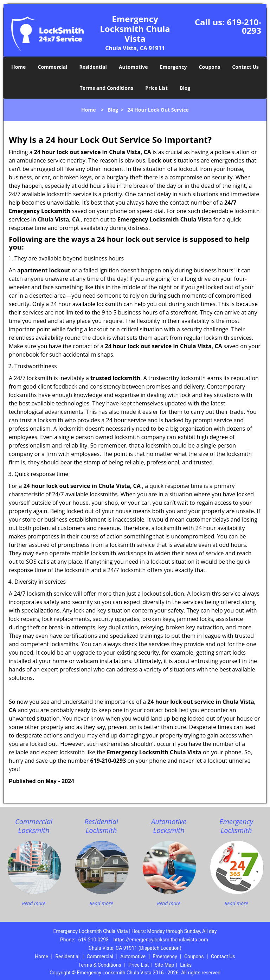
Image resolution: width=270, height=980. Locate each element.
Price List (156, 88)
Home (18, 67)
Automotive (133, 67)
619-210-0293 (244, 26)
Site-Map (164, 965)
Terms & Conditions (100, 965)
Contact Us (245, 67)
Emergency (173, 67)
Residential (93, 67)
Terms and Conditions (107, 88)
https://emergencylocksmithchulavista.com (161, 940)
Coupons (210, 67)
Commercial (53, 67)
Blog (185, 88)
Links (186, 965)
